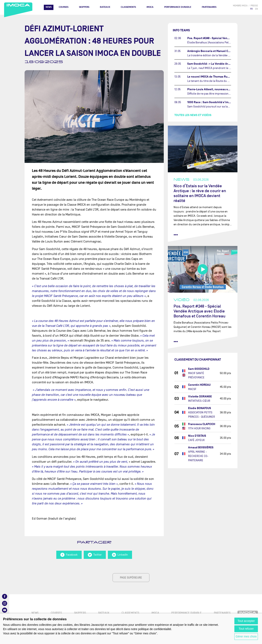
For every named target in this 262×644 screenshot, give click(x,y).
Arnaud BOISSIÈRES (201, 447)
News (49, 7)
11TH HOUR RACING (199, 428)
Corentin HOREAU (199, 385)
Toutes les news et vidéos (193, 115)
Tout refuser (246, 629)
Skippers (84, 7)
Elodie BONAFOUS (200, 408)
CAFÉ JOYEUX (196, 440)
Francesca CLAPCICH (202, 424)
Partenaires (209, 7)
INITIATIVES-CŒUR (199, 401)
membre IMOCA (240, 6)
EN (257, 9)
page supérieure (131, 578)
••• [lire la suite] (176, 235)
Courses (64, 7)
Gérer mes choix (246, 636)
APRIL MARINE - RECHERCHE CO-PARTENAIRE (198, 456)
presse (254, 6)
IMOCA (150, 7)
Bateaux (105, 7)
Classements (128, 7)
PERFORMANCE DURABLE (178, 7)
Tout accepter (246, 621)
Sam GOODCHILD (199, 369)
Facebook (69, 555)
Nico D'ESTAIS (197, 436)
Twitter (95, 555)
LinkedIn (120, 555)
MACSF (192, 389)
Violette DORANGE (200, 396)
